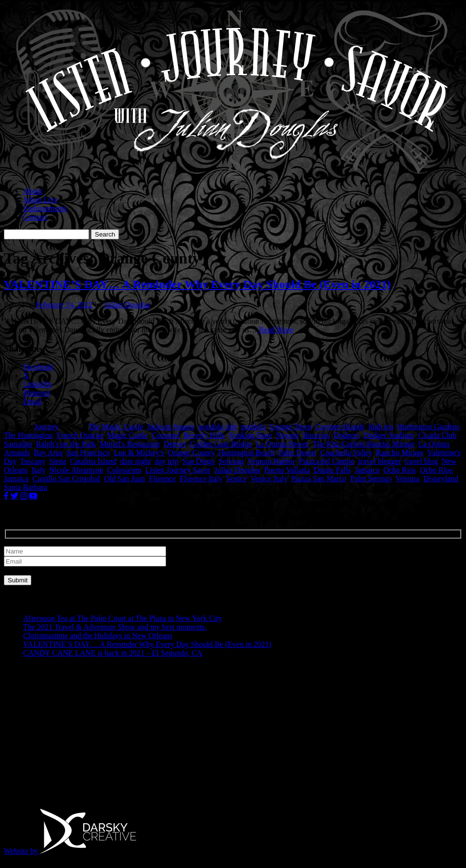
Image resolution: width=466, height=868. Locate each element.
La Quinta (434, 444)
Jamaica (367, 470)
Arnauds (17, 453)
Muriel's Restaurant (130, 444)
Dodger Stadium (389, 435)
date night (136, 461)
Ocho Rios (400, 470)
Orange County (191, 453)
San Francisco (88, 453)
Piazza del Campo (327, 461)
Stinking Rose (250, 435)
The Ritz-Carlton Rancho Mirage (363, 444)
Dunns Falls (332, 470)
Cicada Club (438, 435)
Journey (46, 427)
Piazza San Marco (319, 479)
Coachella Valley (346, 453)
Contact (35, 217)
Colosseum (124, 470)
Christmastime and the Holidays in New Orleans (98, 636)
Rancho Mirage (400, 453)
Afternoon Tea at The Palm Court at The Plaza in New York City (123, 618)
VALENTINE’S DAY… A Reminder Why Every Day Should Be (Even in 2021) (197, 284)
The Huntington (28, 435)
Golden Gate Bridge (221, 444)
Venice (236, 479)
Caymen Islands (340, 427)
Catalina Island (93, 461)
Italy (39, 470)
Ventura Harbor (271, 461)
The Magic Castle (116, 427)
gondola (254, 427)
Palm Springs (371, 479)
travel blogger (380, 461)
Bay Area (48, 453)
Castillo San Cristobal (66, 479)
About (33, 191)
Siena (58, 461)
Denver (175, 444)
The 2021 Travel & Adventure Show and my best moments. (115, 627)
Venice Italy (269, 479)
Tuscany (32, 461)
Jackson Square (171, 427)
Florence (162, 479)
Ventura (407, 479)
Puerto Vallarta (287, 470)
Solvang (231, 461)
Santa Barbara (26, 487)
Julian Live (40, 200)
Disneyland (441, 479)
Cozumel (166, 435)
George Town (291, 427)
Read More (276, 330)
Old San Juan (124, 479)
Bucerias (316, 435)
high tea (381, 427)
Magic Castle (127, 435)
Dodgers (347, 435)
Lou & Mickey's (139, 453)
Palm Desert (298, 453)
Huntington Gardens (428, 427)
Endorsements (45, 208)
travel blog (421, 461)
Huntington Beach (247, 453)
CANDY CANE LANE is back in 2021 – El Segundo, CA (113, 653)
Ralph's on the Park (66, 444)
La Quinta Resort (282, 444)
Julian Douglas (127, 305)
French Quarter (80, 435)
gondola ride (218, 427)
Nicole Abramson (76, 470)
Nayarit (287, 435)
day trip (166, 461)
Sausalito (18, 444)
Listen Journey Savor (178, 470)
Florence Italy (201, 479)
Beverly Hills (204, 435)
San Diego (199, 461)
